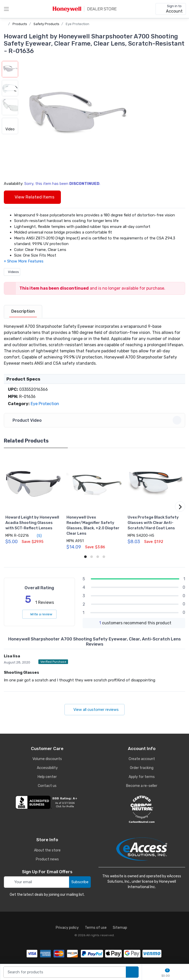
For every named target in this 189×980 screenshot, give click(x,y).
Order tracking (142, 768)
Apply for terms (142, 777)
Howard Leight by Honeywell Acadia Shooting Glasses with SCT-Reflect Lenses (32, 523)
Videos (12, 272)
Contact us (47, 786)
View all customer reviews (94, 710)
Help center (47, 777)
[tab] (23, 312)
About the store (47, 850)
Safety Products (46, 24)
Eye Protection (77, 24)
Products (20, 24)
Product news (47, 859)
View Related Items (32, 197)
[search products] (132, 972)
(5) (36, 536)
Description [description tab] (23, 311)
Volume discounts (47, 759)
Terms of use (96, 928)
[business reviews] (47, 802)
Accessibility (47, 768)
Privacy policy (67, 928)
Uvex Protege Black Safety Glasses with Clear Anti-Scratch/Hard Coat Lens (153, 523)
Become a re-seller (142, 786)
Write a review (39, 614)
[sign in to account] (171, 9)
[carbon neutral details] (142, 809)
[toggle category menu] (6, 9)
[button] (76, 117)
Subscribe (80, 882)
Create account (142, 759)
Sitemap (120, 928)
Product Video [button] (95, 420)
